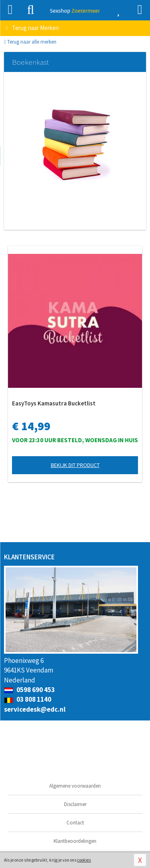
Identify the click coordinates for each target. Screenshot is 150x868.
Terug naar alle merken (30, 42)
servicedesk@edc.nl (35, 709)
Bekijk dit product (75, 465)
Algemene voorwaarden (75, 786)
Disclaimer (75, 804)
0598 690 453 (29, 690)
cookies (84, 860)
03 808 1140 (28, 699)
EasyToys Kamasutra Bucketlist (54, 403)
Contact (75, 823)
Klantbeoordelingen (75, 841)
